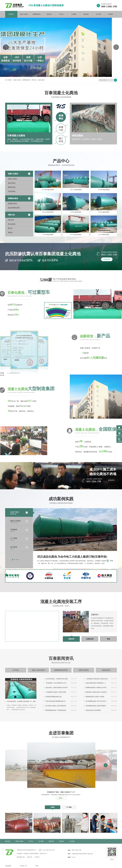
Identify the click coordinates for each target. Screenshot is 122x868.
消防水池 (49, 14)
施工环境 (61, 140)
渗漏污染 (61, 128)
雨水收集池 (12, 224)
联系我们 (111, 14)
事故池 (10, 232)
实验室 (53, 807)
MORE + (61, 798)
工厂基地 (69, 807)
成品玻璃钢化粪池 (14, 208)
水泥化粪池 (12, 191)
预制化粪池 (12, 187)
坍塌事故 (61, 117)
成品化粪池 (41, 80)
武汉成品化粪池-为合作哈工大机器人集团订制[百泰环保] (75, 557)
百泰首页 (11, 14)
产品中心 (62, 14)
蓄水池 (10, 228)
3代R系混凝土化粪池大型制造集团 (46, 5)
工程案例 (74, 14)
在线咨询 (107, 259)
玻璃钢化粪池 (37, 14)
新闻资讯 (86, 14)
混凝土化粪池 (24, 14)
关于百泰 (98, 14)
